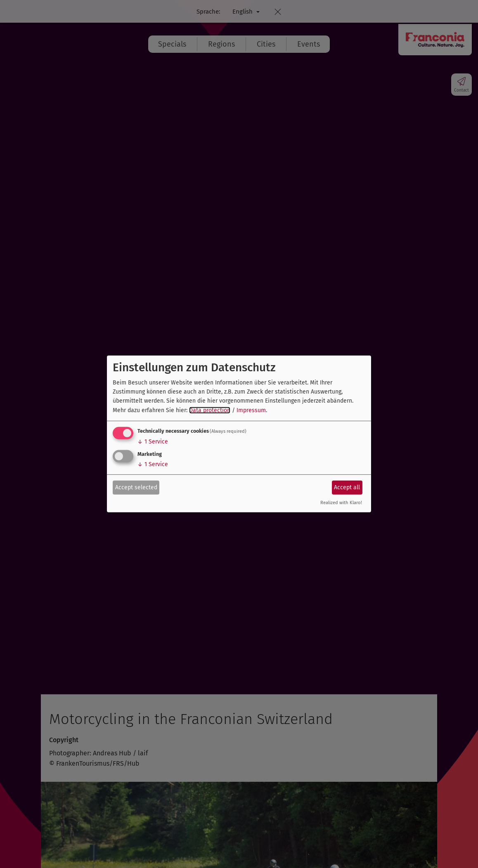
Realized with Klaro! (341, 503)
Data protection (210, 410)
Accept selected (136, 487)
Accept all (347, 487)
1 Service (153, 442)
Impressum (251, 410)
